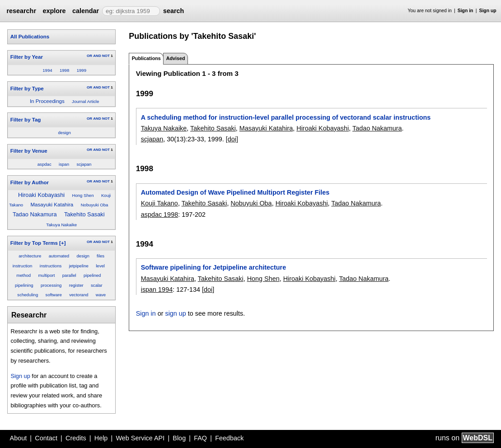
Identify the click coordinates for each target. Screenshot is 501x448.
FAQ (200, 438)
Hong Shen (83, 195)
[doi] (232, 139)
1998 (64, 70)
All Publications (30, 37)
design (64, 133)
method (23, 275)
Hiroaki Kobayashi (41, 195)
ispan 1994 (157, 289)
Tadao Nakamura (35, 214)
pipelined (92, 275)
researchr (21, 11)
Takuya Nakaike (61, 225)
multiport (47, 275)
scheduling (28, 295)
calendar (86, 11)
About (19, 438)
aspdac (44, 164)
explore (54, 11)
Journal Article (85, 101)
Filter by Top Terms (34, 243)
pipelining (24, 285)
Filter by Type (27, 89)
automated (59, 256)
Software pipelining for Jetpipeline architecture (213, 267)
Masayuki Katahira (52, 205)
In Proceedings (47, 101)
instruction (23, 266)
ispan (64, 164)
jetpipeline (79, 266)
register (76, 285)
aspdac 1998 (159, 215)
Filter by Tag (26, 120)
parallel (69, 275)
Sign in (466, 11)
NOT (106, 56)
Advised (176, 58)
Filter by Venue (29, 151)
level (100, 266)
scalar (97, 285)
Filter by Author (30, 182)
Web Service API (140, 438)
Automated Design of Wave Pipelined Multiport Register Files (235, 192)
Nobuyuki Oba (95, 205)
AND (97, 56)
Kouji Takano (159, 203)
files (101, 256)
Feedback (229, 438)
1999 (82, 70)
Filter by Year (27, 57)
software (54, 295)
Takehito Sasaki (84, 214)
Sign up (488, 11)
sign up (175, 313)
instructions (51, 266)
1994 (47, 70)
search (173, 11)
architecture (30, 256)
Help (101, 438)
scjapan (84, 164)
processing (51, 285)
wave (101, 295)
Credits (76, 438)
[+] (62, 243)
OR (89, 56)
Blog (179, 438)
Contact (46, 438)
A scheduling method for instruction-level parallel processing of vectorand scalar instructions (286, 117)
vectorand (79, 295)
